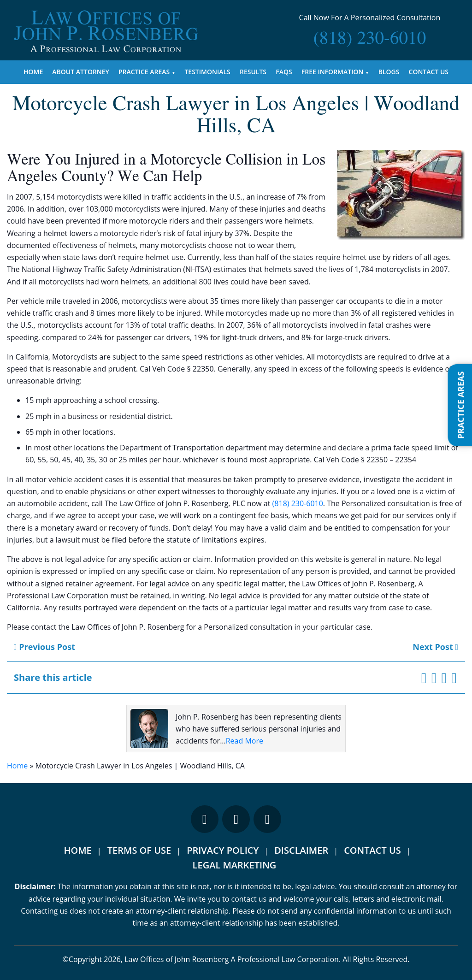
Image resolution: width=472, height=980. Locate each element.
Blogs (389, 72)
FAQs (284, 72)
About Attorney (81, 72)
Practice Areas (144, 72)
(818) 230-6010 (298, 503)
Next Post (435, 647)
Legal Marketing (235, 865)
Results (253, 72)
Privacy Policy (223, 850)
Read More (245, 741)
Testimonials (207, 72)
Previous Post (44, 647)
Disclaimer (301, 850)
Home (33, 72)
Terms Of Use (139, 850)
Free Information (333, 72)
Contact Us (429, 72)
